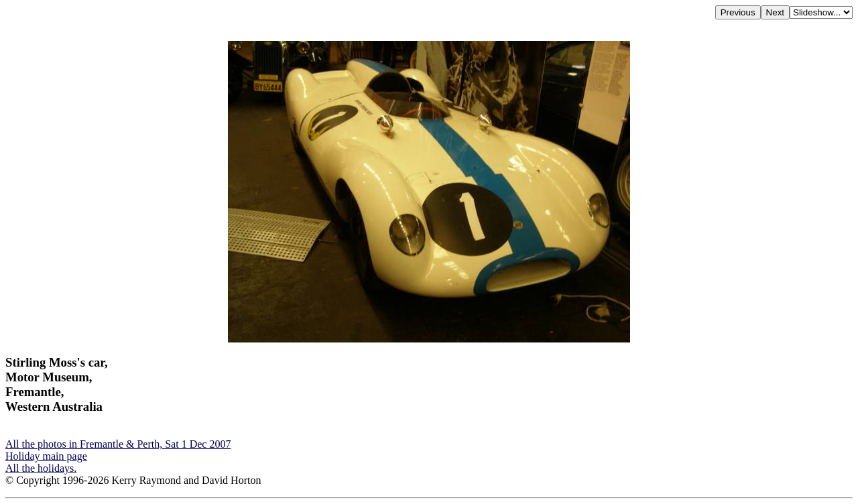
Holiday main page (46, 456)
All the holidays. (41, 468)
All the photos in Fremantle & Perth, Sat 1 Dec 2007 (118, 444)
